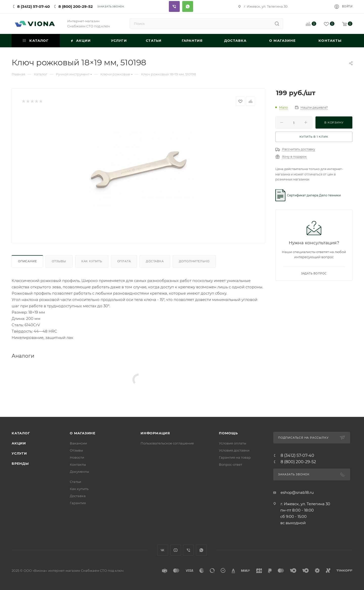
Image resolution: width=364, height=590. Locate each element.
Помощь (228, 433)
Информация (155, 433)
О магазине (83, 433)
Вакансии (78, 443)
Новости (77, 457)
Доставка (155, 261)
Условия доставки (234, 450)
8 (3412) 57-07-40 (33, 6)
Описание (27, 261)
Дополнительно (194, 261)
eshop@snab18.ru (297, 492)
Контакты (78, 464)
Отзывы (59, 261)
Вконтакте (163, 550)
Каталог (21, 433)
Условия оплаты (233, 443)
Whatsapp (188, 6)
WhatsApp (201, 550)
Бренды (20, 463)
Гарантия (78, 503)
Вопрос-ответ (231, 464)
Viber (174, 6)
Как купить (92, 261)
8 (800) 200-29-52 (76, 6)
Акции (19, 443)
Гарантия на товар (235, 457)
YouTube (176, 550)
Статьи (75, 482)
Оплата (124, 261)
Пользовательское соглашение (167, 443)
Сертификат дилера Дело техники (314, 195)
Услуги (19, 453)
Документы (79, 472)
